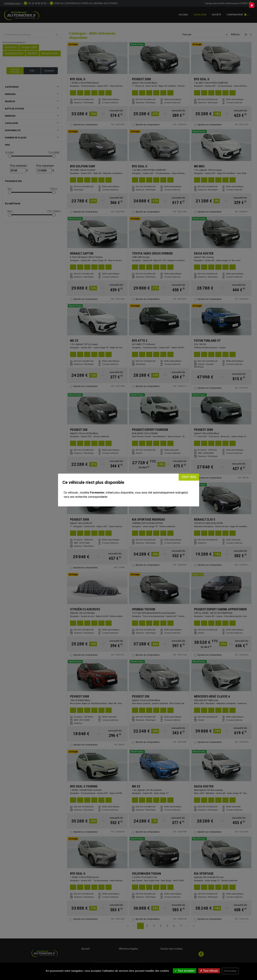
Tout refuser (209, 971)
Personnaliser (230, 971)
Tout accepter (185, 971)
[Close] (252, 5)
